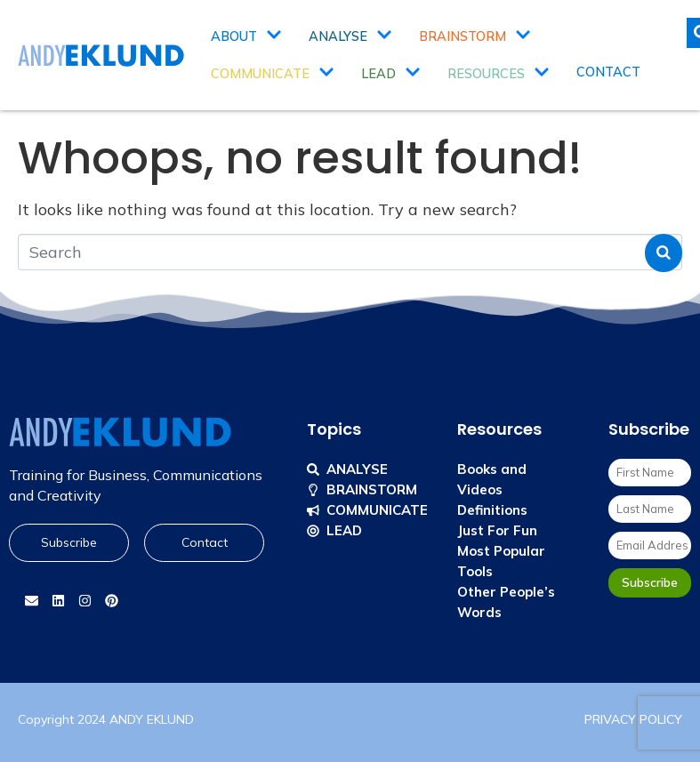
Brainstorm (475, 36)
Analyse (350, 36)
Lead (391, 74)
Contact (608, 72)
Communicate (273, 74)
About (246, 36)
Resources (499, 74)
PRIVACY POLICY (633, 719)
